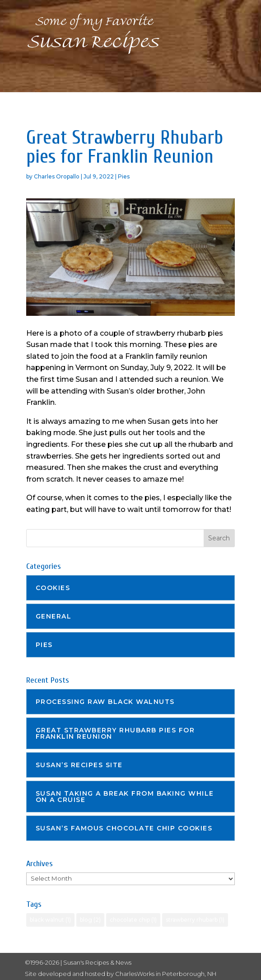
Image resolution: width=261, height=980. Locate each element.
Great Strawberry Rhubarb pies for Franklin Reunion (115, 733)
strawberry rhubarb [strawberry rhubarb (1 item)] (195, 920)
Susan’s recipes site (79, 765)
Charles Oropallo (57, 176)
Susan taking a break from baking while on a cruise (125, 797)
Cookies (53, 588)
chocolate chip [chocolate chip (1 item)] (133, 920)
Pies (124, 176)
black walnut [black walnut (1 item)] (50, 920)
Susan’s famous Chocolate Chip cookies (124, 828)
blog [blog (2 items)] (90, 920)
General (54, 616)
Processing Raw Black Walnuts (105, 702)
